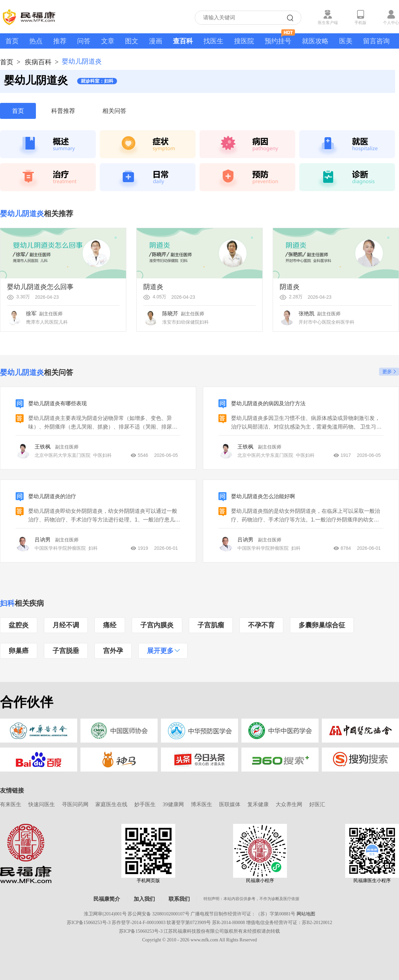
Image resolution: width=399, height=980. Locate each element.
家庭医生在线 (111, 804)
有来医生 (11, 804)
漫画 (156, 41)
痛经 (110, 625)
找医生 (213, 41)
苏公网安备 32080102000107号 (159, 914)
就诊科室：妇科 (97, 81)
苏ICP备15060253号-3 (89, 923)
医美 (346, 41)
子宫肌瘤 (211, 625)
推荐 (60, 41)
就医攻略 (315, 41)
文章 (108, 41)
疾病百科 (38, 62)
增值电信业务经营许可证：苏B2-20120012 (289, 923)
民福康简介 (107, 899)
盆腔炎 (19, 625)
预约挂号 (280, 39)
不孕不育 (261, 625)
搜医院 (244, 41)
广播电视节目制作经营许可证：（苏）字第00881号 (243, 914)
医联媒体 (230, 804)
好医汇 (317, 804)
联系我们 (179, 899)
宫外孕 (113, 651)
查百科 (183, 41)
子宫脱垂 (66, 651)
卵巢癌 (19, 651)
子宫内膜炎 (157, 625)
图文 (132, 41)
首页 (12, 41)
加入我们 (144, 899)
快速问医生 (42, 804)
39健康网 (173, 804)
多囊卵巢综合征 (322, 625)
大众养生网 (289, 804)
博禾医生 (201, 804)
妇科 (7, 603)
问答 (84, 41)
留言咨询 (376, 41)
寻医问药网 (75, 804)
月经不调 (66, 625)
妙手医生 (145, 804)
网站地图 (306, 914)
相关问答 (114, 111)
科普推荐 (63, 111)
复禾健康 (258, 804)
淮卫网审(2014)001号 (105, 914)
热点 (36, 41)
